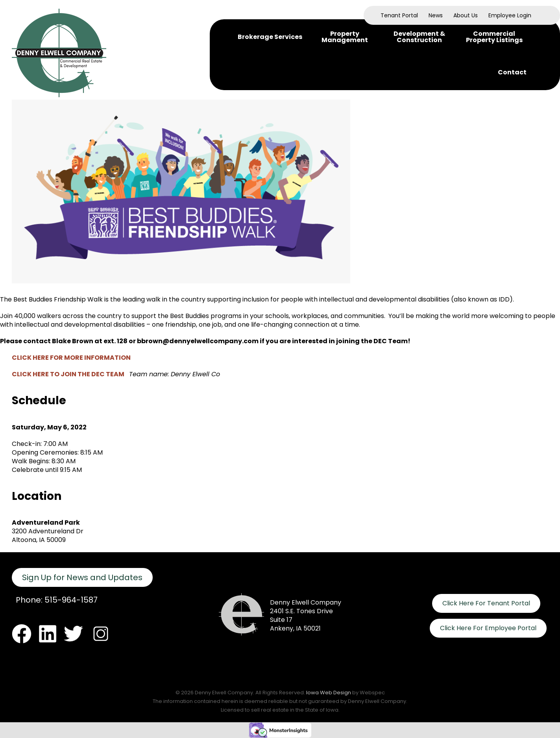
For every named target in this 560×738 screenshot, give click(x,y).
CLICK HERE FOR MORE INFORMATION (71, 358)
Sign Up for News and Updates (82, 577)
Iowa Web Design (329, 693)
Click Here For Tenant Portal (486, 603)
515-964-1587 (71, 600)
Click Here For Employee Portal (488, 628)
